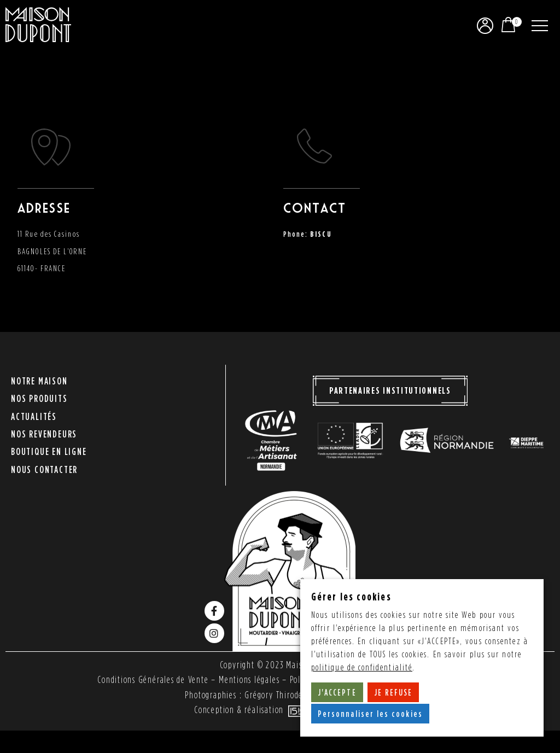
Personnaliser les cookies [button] (371, 714)
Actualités (34, 418)
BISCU (321, 234)
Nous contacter (44, 462)
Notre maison (39, 389)
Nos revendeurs (44, 433)
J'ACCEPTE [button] (337, 692)
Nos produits (39, 403)
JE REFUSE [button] (393, 692)
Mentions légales (249, 681)
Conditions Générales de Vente (153, 681)
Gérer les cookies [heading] (351, 596)
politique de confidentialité (362, 667)
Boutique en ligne (49, 448)
